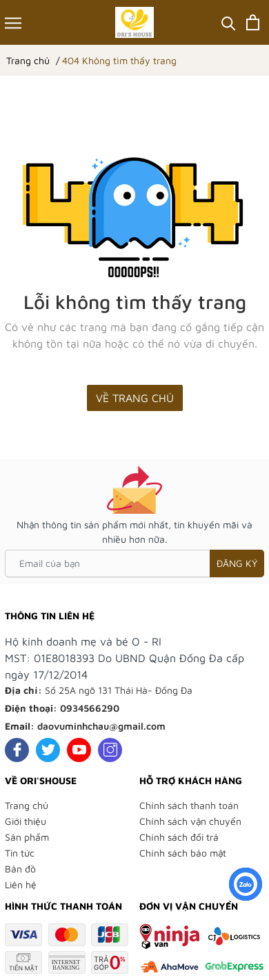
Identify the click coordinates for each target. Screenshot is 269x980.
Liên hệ (21, 884)
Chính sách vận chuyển (190, 821)
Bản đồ (20, 869)
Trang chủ (27, 805)
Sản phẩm (27, 837)
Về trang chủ (135, 398)
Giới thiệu (26, 821)
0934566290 (90, 708)
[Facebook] (17, 750)
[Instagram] (110, 750)
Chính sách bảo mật (183, 853)
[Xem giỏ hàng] (253, 22)
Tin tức (20, 853)
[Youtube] (79, 750)
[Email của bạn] (134, 563)
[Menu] (13, 22)
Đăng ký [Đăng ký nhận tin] (237, 563)
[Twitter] (48, 750)
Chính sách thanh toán (189, 805)
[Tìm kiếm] (229, 22)
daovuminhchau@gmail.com (101, 726)
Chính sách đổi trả (179, 837)
